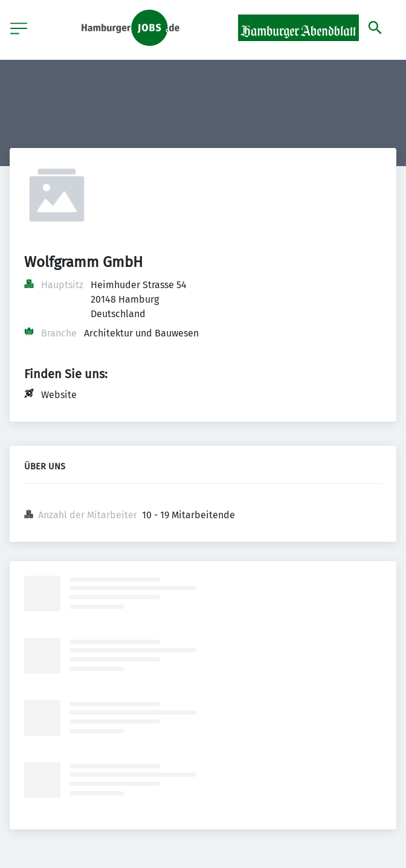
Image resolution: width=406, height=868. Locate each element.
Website (59, 395)
